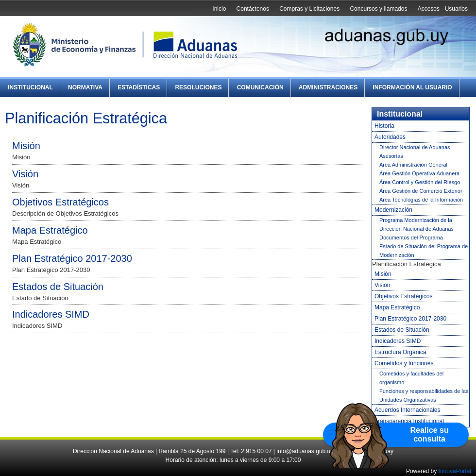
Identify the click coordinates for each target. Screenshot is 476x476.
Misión (26, 146)
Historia (384, 126)
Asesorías (391, 156)
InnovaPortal (455, 471)
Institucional (30, 87)
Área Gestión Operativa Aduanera (419, 173)
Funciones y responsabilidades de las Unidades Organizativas (424, 395)
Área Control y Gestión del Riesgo (420, 182)
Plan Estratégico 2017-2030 (72, 258)
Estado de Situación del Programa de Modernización (424, 251)
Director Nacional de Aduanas (415, 147)
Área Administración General (413, 165)
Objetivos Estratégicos (60, 202)
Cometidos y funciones (404, 363)
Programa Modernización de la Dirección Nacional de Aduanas (416, 224)
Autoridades (390, 137)
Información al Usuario (412, 87)
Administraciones (328, 87)
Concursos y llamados (378, 9)
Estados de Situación (58, 287)
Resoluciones (198, 87)
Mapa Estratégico (50, 230)
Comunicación (260, 87)
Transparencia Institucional (409, 421)
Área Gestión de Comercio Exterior (421, 191)
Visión (25, 174)
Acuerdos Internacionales (407, 410)
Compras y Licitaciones (309, 9)
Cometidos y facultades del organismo (411, 378)
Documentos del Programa (411, 238)
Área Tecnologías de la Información (421, 200)
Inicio (219, 9)
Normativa (85, 87)
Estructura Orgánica (400, 352)
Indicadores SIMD (51, 314)
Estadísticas (139, 87)
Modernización (393, 210)
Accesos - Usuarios (443, 9)
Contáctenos (253, 9)
